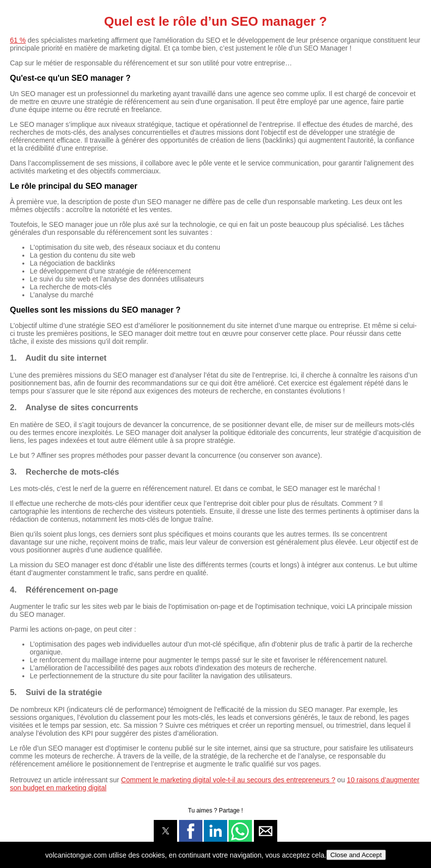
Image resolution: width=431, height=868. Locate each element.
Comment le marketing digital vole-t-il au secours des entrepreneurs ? (228, 780)
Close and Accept (356, 855)
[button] (165, 831)
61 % (18, 40)
